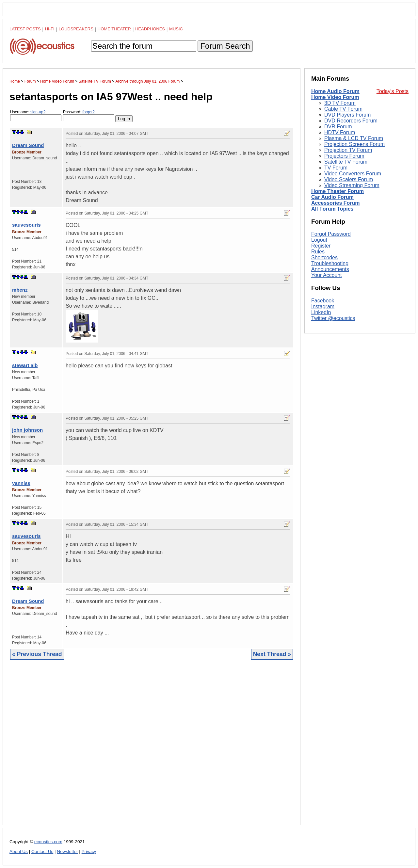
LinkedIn (321, 312)
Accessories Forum (336, 203)
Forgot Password (331, 234)
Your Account (327, 275)
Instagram (323, 306)
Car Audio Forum (332, 197)
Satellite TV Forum (346, 162)
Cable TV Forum (343, 109)
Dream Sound (28, 145)
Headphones (150, 29)
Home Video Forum (335, 97)
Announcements (330, 269)
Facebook (323, 301)
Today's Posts (393, 91)
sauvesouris (26, 225)
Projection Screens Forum (354, 144)
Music (176, 29)
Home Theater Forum (338, 191)
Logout (319, 240)
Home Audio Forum (335, 91)
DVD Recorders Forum (351, 121)
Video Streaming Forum (352, 185)
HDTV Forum (340, 132)
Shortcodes (324, 257)
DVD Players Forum (347, 115)
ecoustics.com (48, 842)
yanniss (21, 483)
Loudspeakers (76, 29)
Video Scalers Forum (349, 179)
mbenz (20, 290)
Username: (36, 115)
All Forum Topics (332, 209)
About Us (19, 852)
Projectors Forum (344, 156)
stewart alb (25, 365)
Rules (318, 252)
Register (321, 246)
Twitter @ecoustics (333, 318)
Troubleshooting (330, 263)
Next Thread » (272, 654)
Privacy (89, 852)
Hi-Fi (50, 29)
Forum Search (225, 46)
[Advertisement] (152, 747)
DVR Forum (338, 127)
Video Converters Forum (353, 174)
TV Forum (336, 168)
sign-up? (38, 112)
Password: (89, 115)
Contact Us (42, 852)
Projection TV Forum (348, 150)
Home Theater (114, 29)
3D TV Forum (340, 103)
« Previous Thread (37, 654)
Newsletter (67, 852)
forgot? (88, 112)
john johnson (27, 430)
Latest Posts (25, 29)
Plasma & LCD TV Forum (354, 138)
